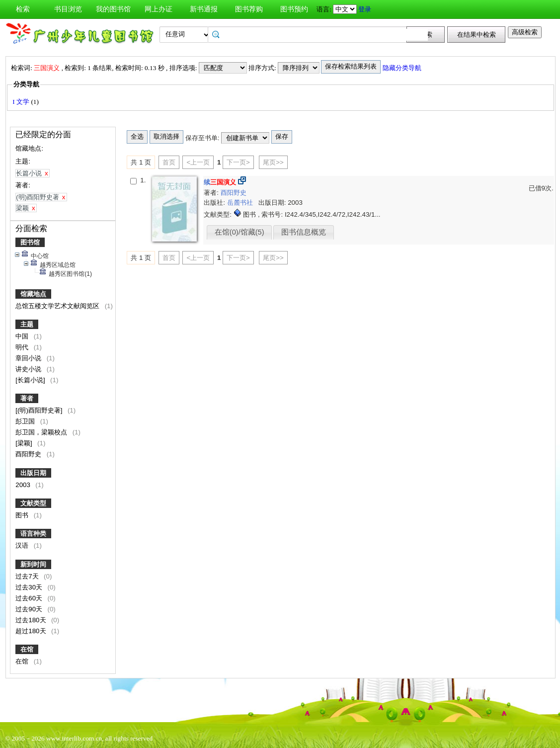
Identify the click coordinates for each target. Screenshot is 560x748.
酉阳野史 (29, 454)
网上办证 (159, 9)
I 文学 (22, 102)
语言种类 (33, 534)
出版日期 (33, 473)
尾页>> (273, 162)
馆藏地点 (33, 294)
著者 (27, 398)
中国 (23, 336)
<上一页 (198, 162)
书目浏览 (68, 9)
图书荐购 (249, 9)
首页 (169, 162)
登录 (365, 9)
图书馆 (30, 242)
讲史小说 (29, 369)
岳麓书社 (241, 203)
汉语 (23, 545)
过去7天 (28, 576)
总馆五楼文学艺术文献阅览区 (58, 306)
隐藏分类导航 (403, 68)
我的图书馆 (113, 9)
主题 (27, 324)
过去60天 (30, 598)
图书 (23, 515)
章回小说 (29, 358)
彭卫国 (26, 421)
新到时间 (33, 564)
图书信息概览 (304, 232)
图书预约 (294, 9)
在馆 (27, 649)
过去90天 (30, 609)
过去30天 (30, 587)
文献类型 (33, 503)
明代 (23, 347)
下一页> (238, 162)
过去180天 (32, 620)
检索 (23, 9)
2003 (24, 485)
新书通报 (204, 9)
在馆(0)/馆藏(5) (240, 232)
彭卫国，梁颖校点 (42, 432)
